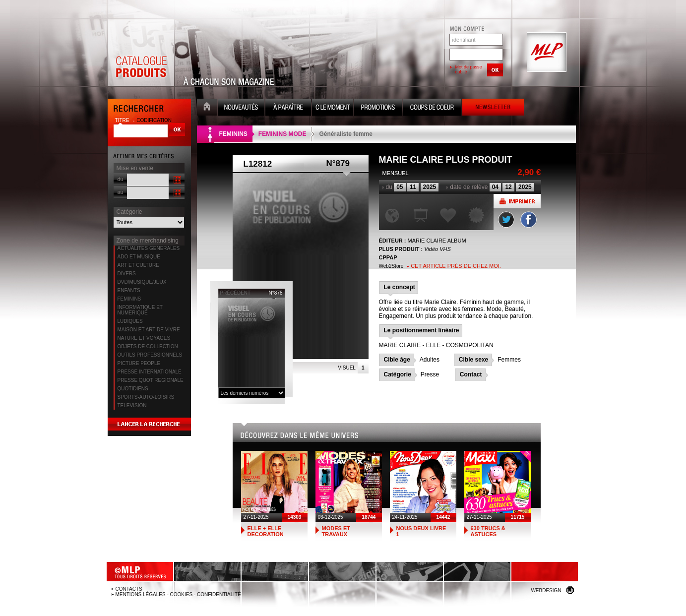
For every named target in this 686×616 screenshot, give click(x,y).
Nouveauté (241, 108)
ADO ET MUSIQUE (139, 257)
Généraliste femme (346, 134)
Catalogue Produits (141, 53)
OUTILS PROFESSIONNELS (150, 355)
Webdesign (546, 590)
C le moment (333, 108)
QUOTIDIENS (133, 389)
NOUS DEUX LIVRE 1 (421, 531)
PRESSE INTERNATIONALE (150, 372)
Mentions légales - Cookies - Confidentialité (178, 594)
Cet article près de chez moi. (456, 266)
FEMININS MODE (282, 134)
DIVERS (127, 274)
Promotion (378, 108)
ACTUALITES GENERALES (149, 248)
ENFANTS (129, 290)
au (121, 192)
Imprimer (517, 201)
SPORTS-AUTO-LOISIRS (146, 397)
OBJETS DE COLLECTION (148, 346)
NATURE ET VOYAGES (144, 338)
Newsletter (493, 108)
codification (154, 120)
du (121, 179)
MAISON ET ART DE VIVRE (149, 330)
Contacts (129, 589)
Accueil (207, 108)
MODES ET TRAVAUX (336, 531)
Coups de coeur (432, 108)
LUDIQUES (130, 321)
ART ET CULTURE (138, 265)
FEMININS (129, 299)
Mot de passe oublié (469, 69)
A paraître (288, 108)
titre (123, 120)
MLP (546, 53)
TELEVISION (132, 405)
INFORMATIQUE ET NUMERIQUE (140, 310)
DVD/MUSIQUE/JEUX (142, 282)
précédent (236, 293)
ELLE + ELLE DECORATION (266, 531)
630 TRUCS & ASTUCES (488, 531)
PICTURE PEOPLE (139, 363)
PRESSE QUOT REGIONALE (151, 380)
